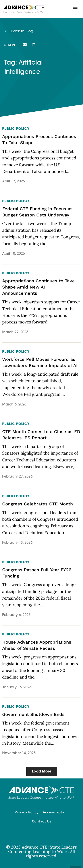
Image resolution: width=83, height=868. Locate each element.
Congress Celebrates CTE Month (38, 504)
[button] (75, 9)
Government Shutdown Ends (33, 714)
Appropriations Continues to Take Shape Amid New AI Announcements (39, 287)
